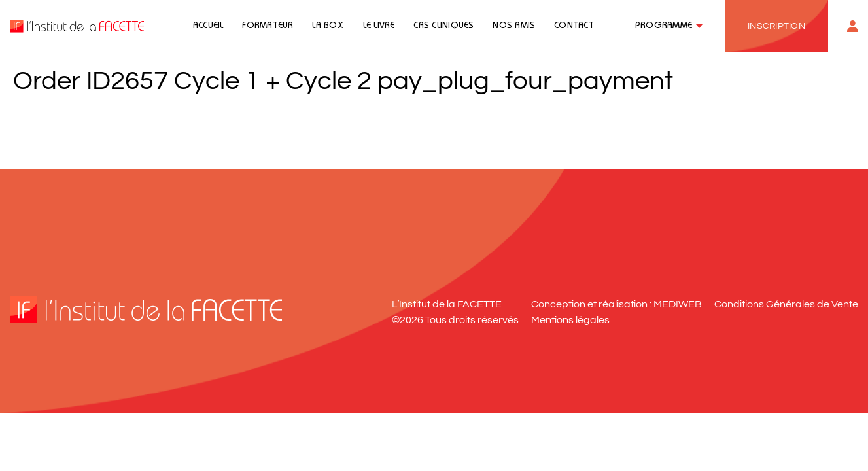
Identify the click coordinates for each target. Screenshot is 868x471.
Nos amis (514, 26)
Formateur (268, 26)
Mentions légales (570, 320)
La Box (328, 26)
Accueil (208, 26)
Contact (574, 26)
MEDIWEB (678, 304)
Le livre (379, 26)
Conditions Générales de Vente (786, 304)
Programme (664, 26)
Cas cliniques (443, 26)
